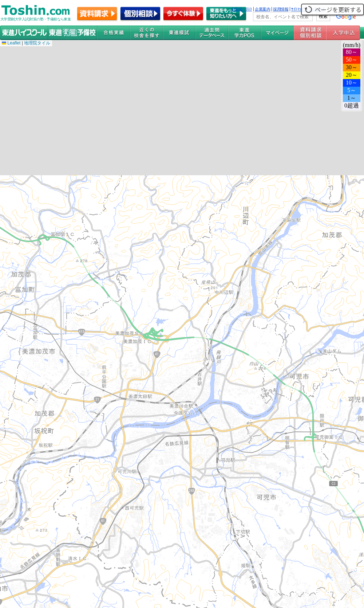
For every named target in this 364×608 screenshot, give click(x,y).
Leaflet (11, 43)
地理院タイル (37, 43)
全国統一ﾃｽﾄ (242, 9)
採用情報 (281, 9)
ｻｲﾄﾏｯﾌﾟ (298, 9)
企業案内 (262, 9)
